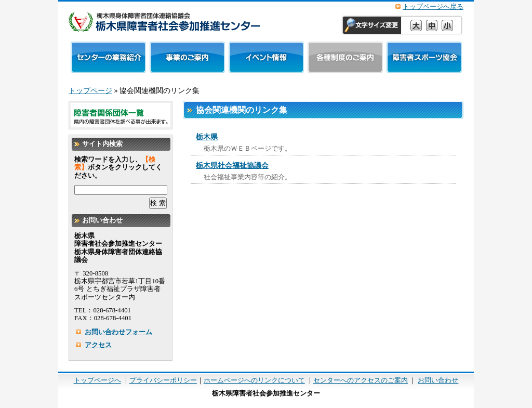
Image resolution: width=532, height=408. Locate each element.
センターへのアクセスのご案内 (361, 380)
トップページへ (97, 380)
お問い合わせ (438, 380)
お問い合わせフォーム (118, 332)
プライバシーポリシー (163, 380)
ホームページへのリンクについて (254, 380)
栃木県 (207, 137)
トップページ (90, 90)
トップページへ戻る (433, 7)
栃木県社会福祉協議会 (232, 165)
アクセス (98, 345)
